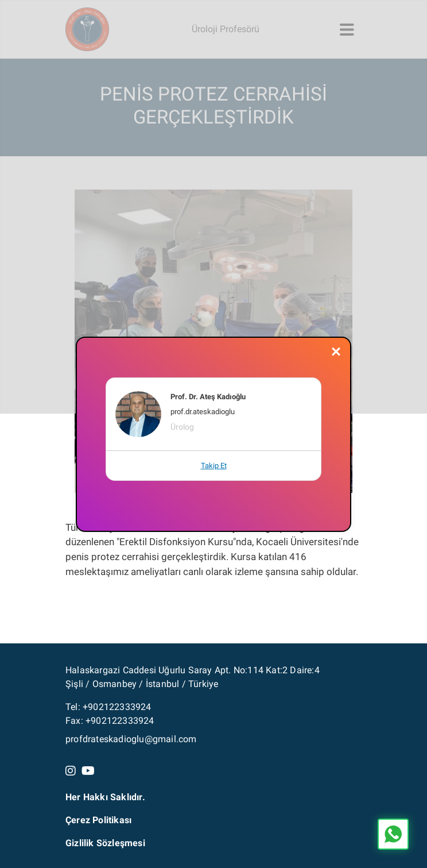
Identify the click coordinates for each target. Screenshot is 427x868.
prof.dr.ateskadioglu (203, 412)
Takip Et (214, 466)
